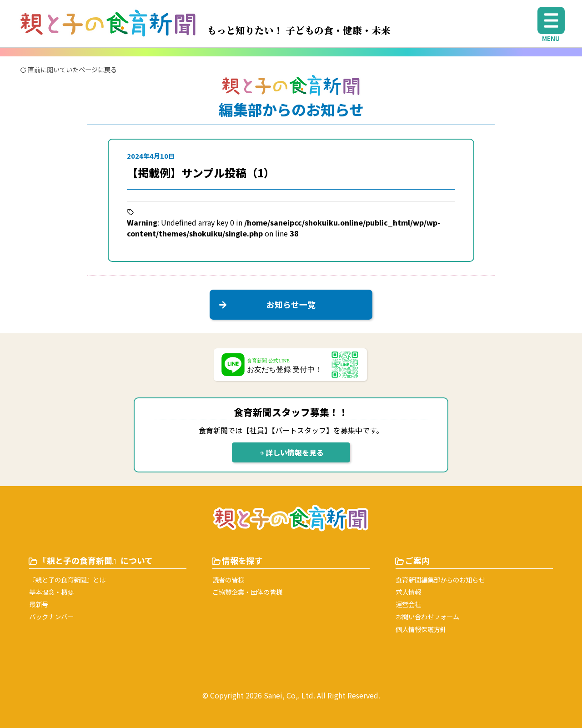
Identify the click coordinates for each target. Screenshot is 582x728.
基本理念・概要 (51, 592)
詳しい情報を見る (291, 452)
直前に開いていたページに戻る (68, 69)
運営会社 (408, 604)
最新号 (39, 604)
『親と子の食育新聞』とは (67, 580)
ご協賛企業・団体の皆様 (247, 592)
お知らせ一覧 (266, 305)
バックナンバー (51, 616)
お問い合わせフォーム (427, 616)
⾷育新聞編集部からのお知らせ (440, 580)
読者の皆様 (228, 580)
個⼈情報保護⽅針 (421, 629)
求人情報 (408, 592)
